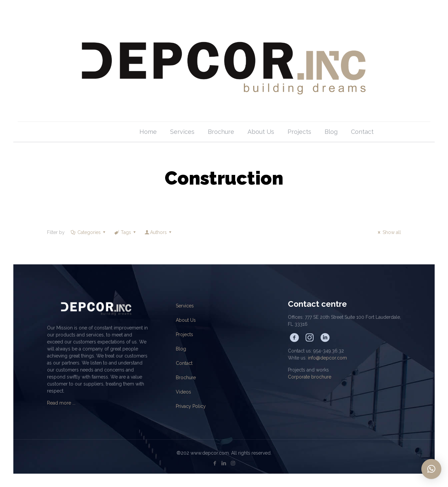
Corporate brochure (310, 377)
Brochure (186, 378)
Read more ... (61, 403)
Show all (388, 232)
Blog (181, 349)
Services (185, 306)
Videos (183, 392)
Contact (184, 363)
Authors (159, 232)
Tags (126, 232)
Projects (184, 334)
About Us (186, 320)
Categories (88, 232)
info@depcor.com (327, 358)
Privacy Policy (191, 406)
